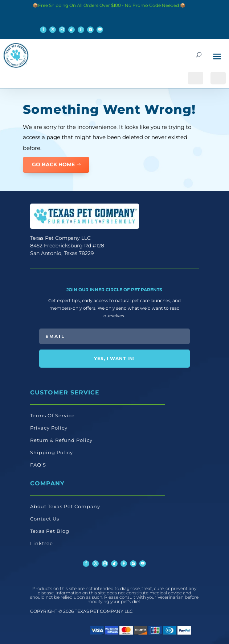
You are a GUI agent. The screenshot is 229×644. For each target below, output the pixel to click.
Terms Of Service (52, 415)
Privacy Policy (49, 428)
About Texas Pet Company (65, 506)
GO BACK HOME (53, 164)
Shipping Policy (52, 452)
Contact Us (45, 519)
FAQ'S (38, 465)
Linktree (42, 543)
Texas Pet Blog (50, 531)
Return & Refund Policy (61, 440)
